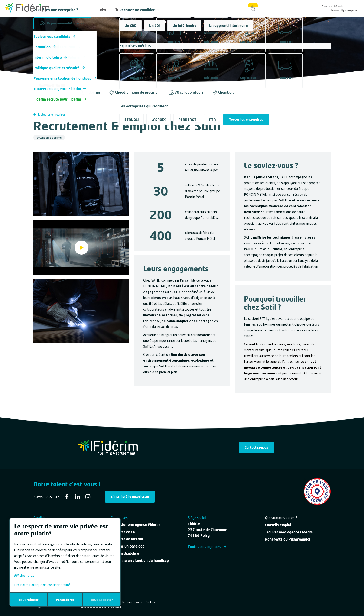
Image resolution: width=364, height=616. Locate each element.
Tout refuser (28, 600)
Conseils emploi (278, 525)
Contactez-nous (256, 447)
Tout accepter (102, 600)
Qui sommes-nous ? (227, 9)
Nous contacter (189, 9)
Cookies (150, 602)
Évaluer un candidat (127, 546)
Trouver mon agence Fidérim (289, 532)
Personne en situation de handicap (140, 561)
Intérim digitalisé (125, 553)
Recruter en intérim (127, 539)
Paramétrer (65, 600)
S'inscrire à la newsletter (130, 497)
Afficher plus (24, 575)
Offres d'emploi (93, 9)
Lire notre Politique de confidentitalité (42, 585)
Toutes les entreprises (49, 115)
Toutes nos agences (207, 547)
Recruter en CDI (124, 532)
